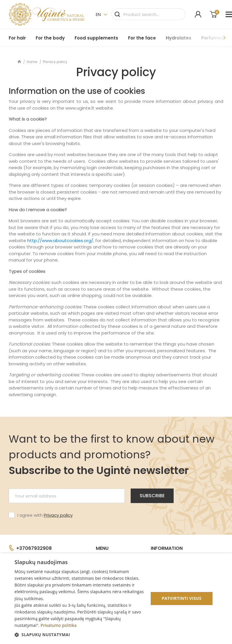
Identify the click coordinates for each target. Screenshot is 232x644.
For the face (142, 38)
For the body (50, 38)
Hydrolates (179, 38)
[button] (80, 635)
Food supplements (96, 38)
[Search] (149, 14)
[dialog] (116, 599)
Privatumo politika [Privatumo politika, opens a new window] (59, 625)
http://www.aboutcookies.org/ (60, 240)
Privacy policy (58, 515)
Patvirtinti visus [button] (182, 598)
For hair (17, 38)
